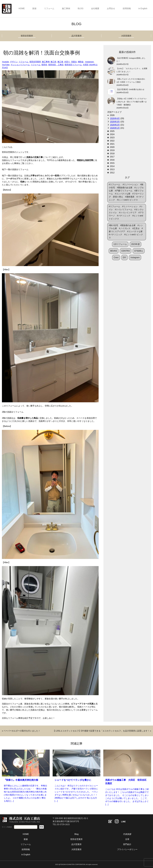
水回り (67, 62)
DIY (125, 257)
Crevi (116, 257)
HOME (22, 8)
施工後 (60, 62)
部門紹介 (127, 844)
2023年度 (136, 244)
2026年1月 (115, 128)
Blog (76, 834)
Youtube (5, 62)
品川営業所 (77, 36)
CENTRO (126, 251)
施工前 (53, 62)
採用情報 (127, 8)
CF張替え (139, 251)
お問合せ (111, 8)
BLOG (81, 8)
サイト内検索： (8, 827)
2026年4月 (115, 118)
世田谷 (44, 65)
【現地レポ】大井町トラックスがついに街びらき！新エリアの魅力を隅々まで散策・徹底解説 (132, 102)
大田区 (86, 65)
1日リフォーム (120, 244)
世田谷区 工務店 (56, 65)
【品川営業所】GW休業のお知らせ (130, 89)
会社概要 (95, 8)
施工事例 (66, 8)
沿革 (127, 839)
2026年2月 (115, 125)
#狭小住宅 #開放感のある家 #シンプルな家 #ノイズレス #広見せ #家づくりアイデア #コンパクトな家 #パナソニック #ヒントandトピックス (127, 231)
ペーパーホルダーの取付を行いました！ (22, 731)
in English (143, 8)
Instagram (90, 62)
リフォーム (49, 8)
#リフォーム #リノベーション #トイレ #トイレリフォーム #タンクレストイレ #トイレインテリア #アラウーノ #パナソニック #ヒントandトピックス (126, 213)
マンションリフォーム (20, 65)
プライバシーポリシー (127, 849)
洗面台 (74, 62)
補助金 (81, 62)
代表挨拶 (127, 834)
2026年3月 (115, 122)
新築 (34, 8)
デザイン (14, 62)
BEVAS (114, 251)
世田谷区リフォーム (73, 65)
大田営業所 (126, 36)
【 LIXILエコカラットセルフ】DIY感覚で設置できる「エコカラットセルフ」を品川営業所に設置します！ (101, 731)
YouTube (6, 65)
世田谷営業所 (27, 36)
